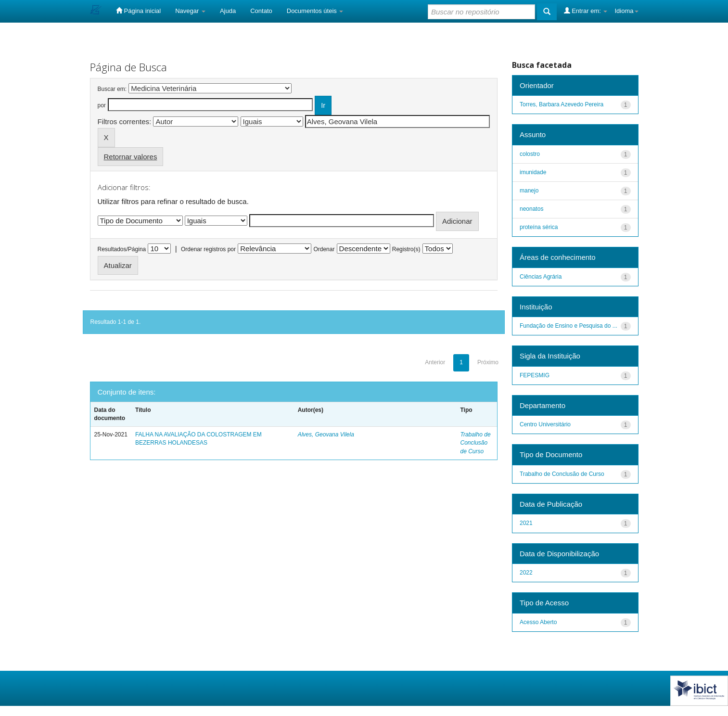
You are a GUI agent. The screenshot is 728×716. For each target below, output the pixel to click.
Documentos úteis (315, 11)
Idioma (626, 11)
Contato (261, 11)
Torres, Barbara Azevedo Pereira (562, 104)
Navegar (190, 11)
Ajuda (228, 11)
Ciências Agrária (541, 277)
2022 (526, 573)
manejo (529, 191)
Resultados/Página (122, 249)
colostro (530, 154)
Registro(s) (406, 249)
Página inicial (138, 11)
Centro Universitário (545, 424)
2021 (526, 523)
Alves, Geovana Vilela (326, 435)
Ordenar (324, 249)
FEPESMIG (535, 375)
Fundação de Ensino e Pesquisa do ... (568, 326)
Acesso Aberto (538, 622)
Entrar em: (586, 11)
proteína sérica (539, 227)
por (102, 105)
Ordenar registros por (208, 249)
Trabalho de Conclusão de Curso (475, 443)
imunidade (533, 172)
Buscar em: (112, 89)
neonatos (531, 209)
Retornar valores (131, 157)
